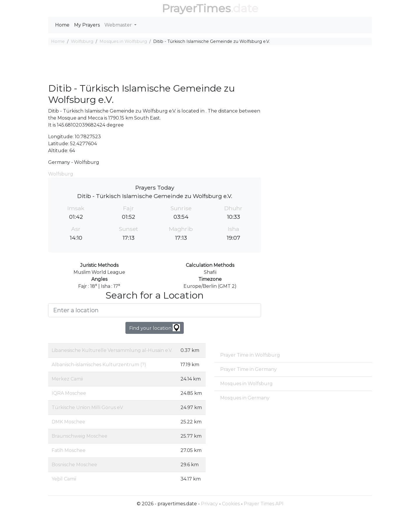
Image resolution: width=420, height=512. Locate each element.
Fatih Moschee (69, 450)
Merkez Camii (67, 379)
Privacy (209, 504)
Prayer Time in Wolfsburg (250, 355)
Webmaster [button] (119, 25)
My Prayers (87, 25)
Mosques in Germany (245, 398)
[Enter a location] (155, 310)
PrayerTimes (196, 8)
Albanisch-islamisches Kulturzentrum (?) (99, 365)
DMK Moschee (68, 422)
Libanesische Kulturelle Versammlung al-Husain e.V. (112, 350)
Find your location (155, 328)
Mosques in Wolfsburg (123, 41)
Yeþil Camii (64, 479)
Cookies (231, 504)
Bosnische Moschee (74, 465)
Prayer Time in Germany (249, 369)
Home (62, 25)
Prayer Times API (264, 504)
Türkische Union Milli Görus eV (87, 407)
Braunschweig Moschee (79, 436)
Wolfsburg (82, 41)
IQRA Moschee (69, 393)
